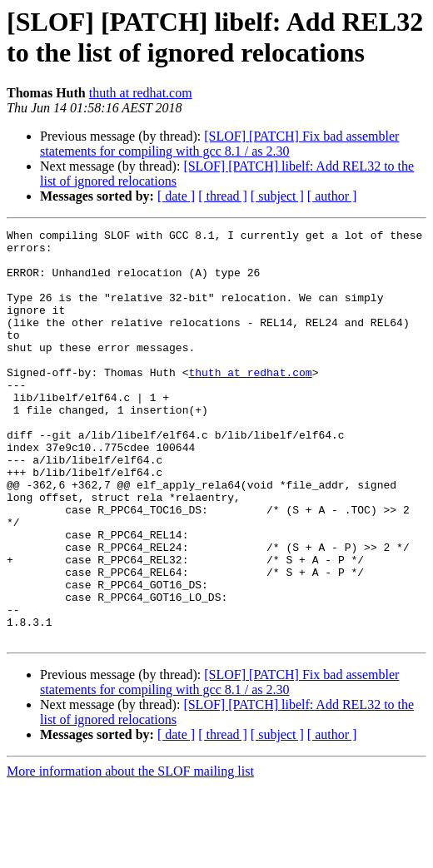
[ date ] (176, 196)
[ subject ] (277, 196)
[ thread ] (223, 196)
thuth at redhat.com (141, 93)
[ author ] (332, 196)
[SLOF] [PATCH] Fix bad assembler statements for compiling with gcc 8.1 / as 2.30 (219, 144)
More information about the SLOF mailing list (130, 853)
